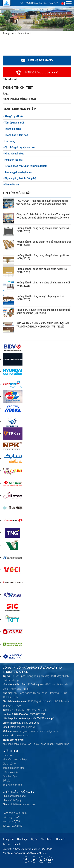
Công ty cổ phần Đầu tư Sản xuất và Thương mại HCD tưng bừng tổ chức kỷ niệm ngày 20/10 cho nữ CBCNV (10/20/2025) (43, 218)
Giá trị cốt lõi (9, 764)
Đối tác (6, 781)
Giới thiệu (22, 839)
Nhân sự (7, 755)
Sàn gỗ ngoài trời (13, 116)
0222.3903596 (39, 710)
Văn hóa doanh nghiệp (15, 759)
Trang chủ (8, 33)
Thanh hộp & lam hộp (15, 135)
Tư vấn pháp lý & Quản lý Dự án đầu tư (25, 166)
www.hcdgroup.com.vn (25, 731)
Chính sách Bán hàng (14, 796)
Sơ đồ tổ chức (10, 772)
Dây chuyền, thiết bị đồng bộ (19, 178)
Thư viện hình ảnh (12, 785)
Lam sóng (9, 141)
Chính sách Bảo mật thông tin (19, 804)
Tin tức (7, 844)
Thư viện (61, 839)
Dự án (34, 839)
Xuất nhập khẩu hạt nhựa (17, 172)
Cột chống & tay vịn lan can (19, 147)
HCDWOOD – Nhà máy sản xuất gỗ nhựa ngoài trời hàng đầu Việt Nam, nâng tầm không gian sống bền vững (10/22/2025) (42, 204)
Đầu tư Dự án (11, 185)
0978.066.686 (33, 3)
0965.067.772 (50, 3)
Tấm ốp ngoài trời (13, 123)
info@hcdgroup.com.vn (23, 727)
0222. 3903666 (16, 710)
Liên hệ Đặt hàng (37, 60)
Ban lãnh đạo (10, 776)
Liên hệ (18, 844)
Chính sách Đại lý (12, 800)
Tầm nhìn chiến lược (14, 768)
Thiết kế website (11, 853)
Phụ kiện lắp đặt (13, 160)
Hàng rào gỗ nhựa (13, 154)
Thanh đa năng (12, 129)
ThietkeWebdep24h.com (35, 853)
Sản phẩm (25, 33)
